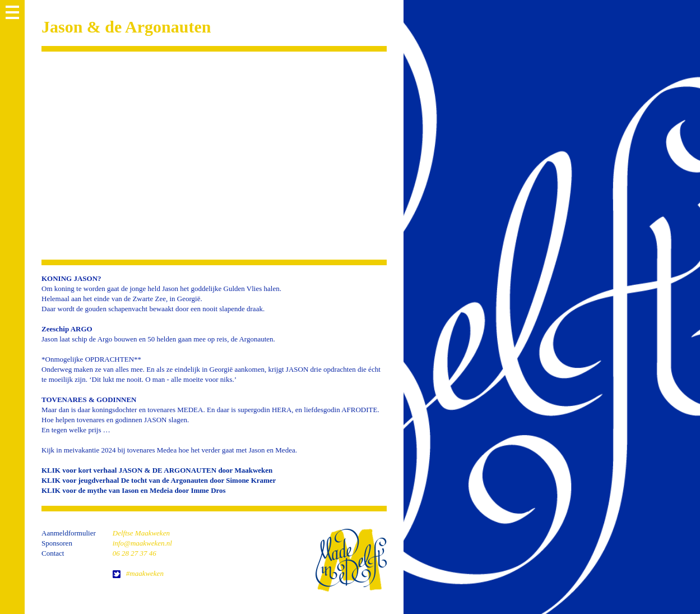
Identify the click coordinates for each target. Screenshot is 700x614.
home (351, 560)
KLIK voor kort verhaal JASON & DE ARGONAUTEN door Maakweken (157, 470)
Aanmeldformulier (69, 533)
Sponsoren (57, 543)
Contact (53, 553)
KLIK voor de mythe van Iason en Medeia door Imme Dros (134, 490)
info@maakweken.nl (142, 543)
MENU (12, 12)
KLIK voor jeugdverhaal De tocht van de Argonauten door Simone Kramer (159, 480)
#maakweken (145, 573)
